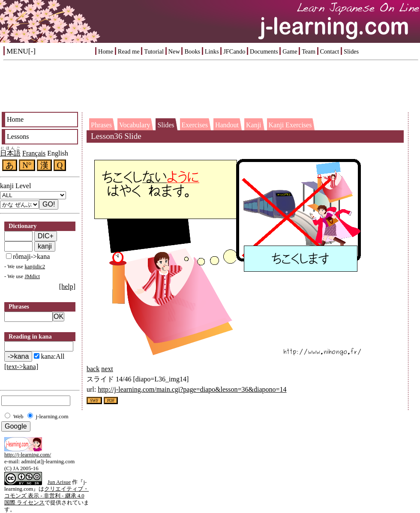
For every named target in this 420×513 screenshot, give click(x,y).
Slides (351, 51)
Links (212, 51)
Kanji (254, 125)
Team (309, 51)
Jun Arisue (59, 482)
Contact (330, 51)
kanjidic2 (35, 267)
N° (27, 165)
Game (290, 51)
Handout (227, 125)
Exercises (195, 125)
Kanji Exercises (290, 125)
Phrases (101, 125)
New (174, 51)
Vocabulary (135, 125)
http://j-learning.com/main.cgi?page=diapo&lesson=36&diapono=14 (192, 389)
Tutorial (154, 51)
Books (192, 51)
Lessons (18, 136)
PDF (111, 400)
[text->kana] (21, 367)
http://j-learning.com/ (28, 455)
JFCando (234, 51)
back (93, 369)
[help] (67, 286)
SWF (94, 400)
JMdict (32, 276)
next (107, 369)
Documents (264, 51)
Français (34, 153)
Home (106, 51)
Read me (129, 51)
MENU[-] (21, 51)
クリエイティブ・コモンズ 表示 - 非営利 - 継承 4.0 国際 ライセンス (46, 496)
